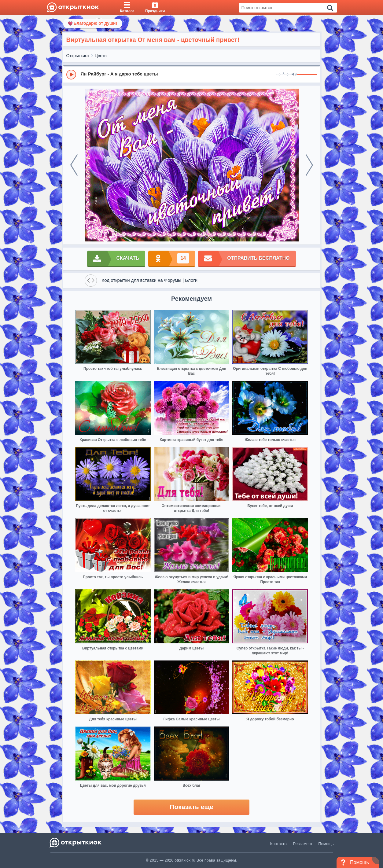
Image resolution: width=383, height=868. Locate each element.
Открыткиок (78, 56)
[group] (192, 74)
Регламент (303, 844)
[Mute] (294, 75)
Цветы (101, 56)
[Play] (71, 75)
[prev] (74, 165)
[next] (309, 165)
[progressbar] (307, 75)
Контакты (279, 844)
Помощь (326, 844)
